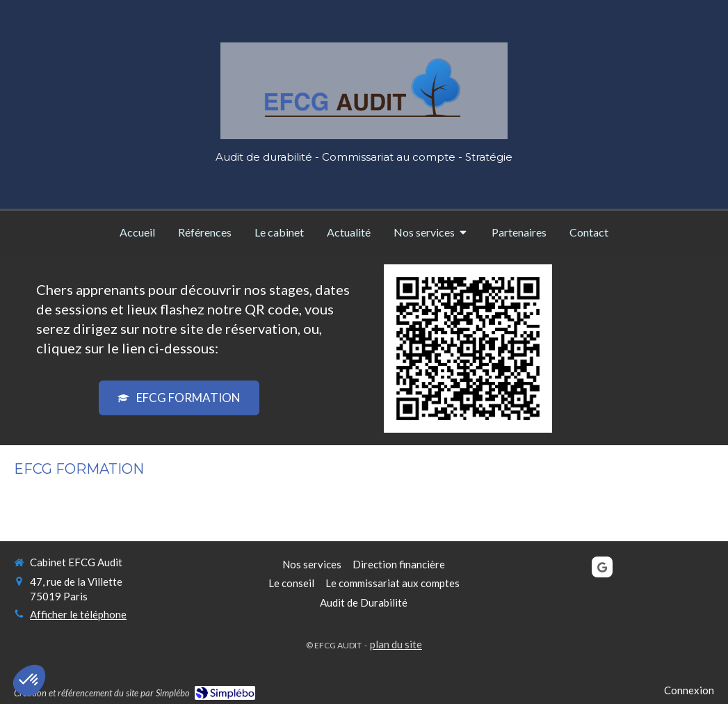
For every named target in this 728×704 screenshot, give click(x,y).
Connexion (689, 690)
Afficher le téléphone (78, 614)
